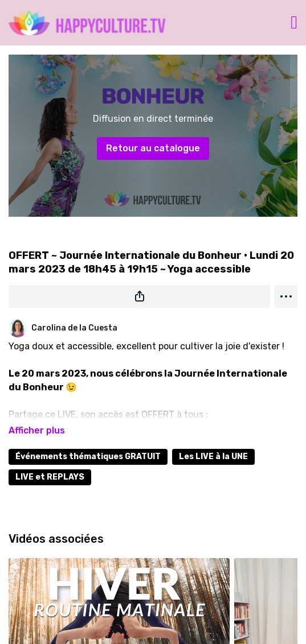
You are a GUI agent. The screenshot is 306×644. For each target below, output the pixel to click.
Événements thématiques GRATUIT (88, 457)
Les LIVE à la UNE (213, 457)
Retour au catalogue (153, 148)
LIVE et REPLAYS (50, 477)
